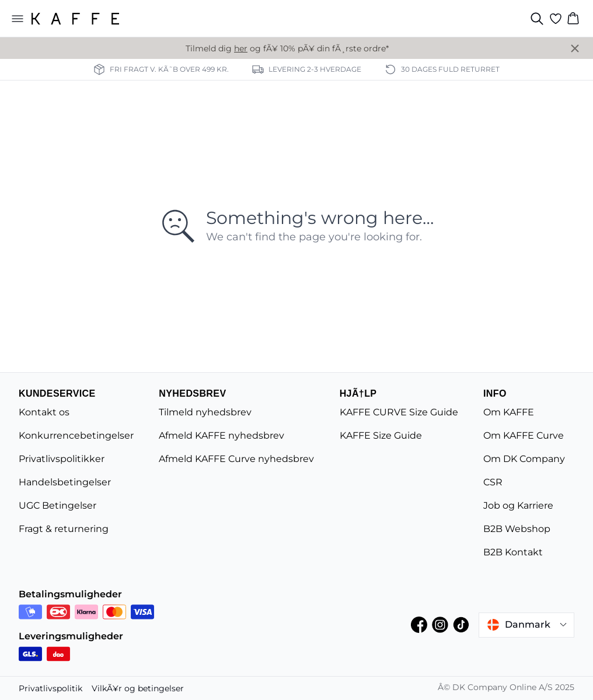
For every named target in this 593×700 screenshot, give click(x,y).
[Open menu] (18, 19)
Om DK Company (524, 459)
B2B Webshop (517, 529)
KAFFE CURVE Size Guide (399, 412)
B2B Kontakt (513, 552)
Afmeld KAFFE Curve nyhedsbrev (236, 459)
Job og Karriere (518, 505)
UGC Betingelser (57, 505)
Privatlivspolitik (50, 688)
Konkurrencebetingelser (76, 435)
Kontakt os (44, 412)
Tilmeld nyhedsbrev (205, 412)
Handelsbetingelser (65, 482)
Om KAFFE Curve (524, 435)
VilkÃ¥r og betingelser (138, 688)
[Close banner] (575, 48)
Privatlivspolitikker (62, 459)
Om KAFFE (509, 412)
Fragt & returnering (64, 529)
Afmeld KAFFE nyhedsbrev (221, 435)
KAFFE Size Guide (381, 435)
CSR (493, 482)
